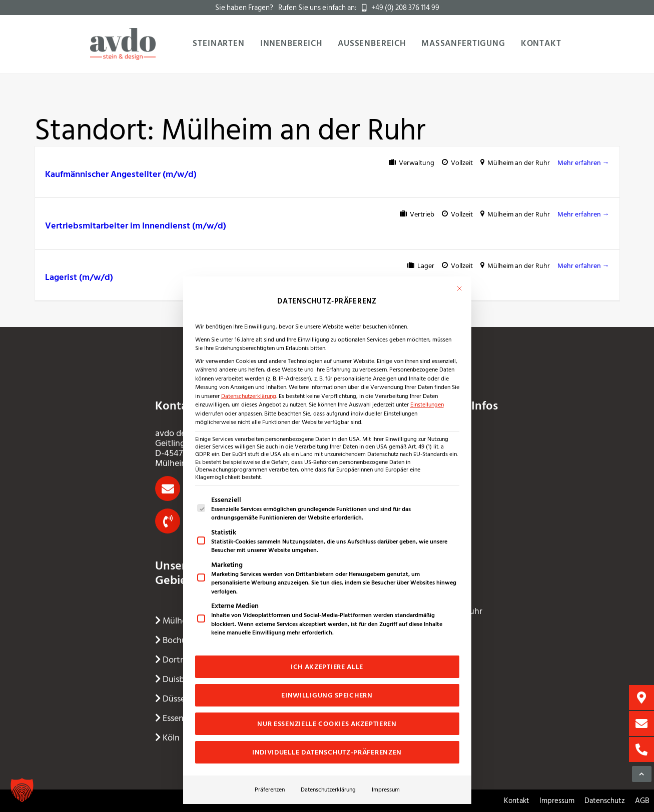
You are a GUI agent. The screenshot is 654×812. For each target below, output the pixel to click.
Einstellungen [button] (427, 404)
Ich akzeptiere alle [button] (327, 667)
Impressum (386, 789)
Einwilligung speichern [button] (327, 695)
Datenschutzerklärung (249, 396)
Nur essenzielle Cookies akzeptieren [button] (327, 724)
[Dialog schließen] (459, 288)
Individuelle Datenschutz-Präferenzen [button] (327, 752)
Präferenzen (270, 789)
